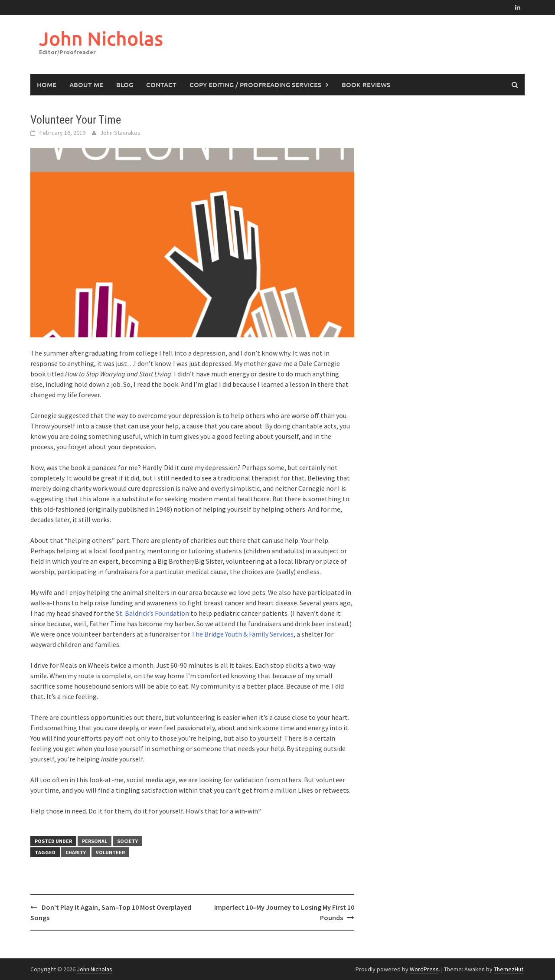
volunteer (110, 852)
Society (127, 841)
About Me (86, 85)
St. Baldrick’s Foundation (152, 613)
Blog (125, 85)
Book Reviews (366, 85)
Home (47, 85)
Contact (161, 85)
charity (76, 852)
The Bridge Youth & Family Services (242, 634)
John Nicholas (101, 38)
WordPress (424, 969)
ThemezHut (509, 969)
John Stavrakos (120, 133)
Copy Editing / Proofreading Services (255, 85)
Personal (95, 841)
